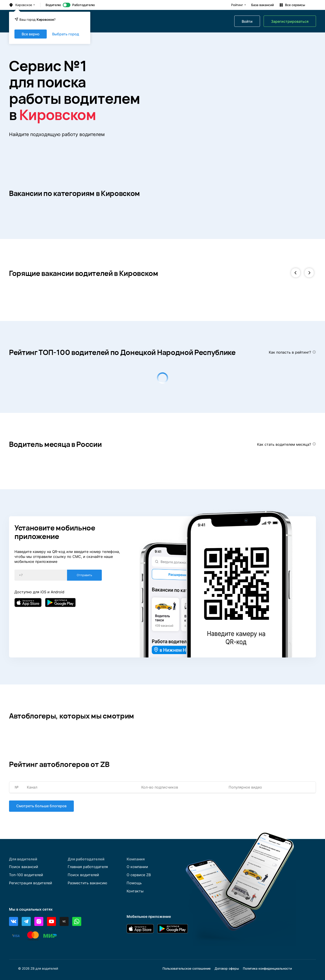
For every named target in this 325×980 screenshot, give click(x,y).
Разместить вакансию (87, 883)
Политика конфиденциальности (267, 969)
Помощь (134, 883)
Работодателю (84, 5)
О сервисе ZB (139, 875)
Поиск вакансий (24, 867)
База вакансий (262, 5)
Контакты (135, 891)
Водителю (53, 5)
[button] (296, 273)
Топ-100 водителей (26, 875)
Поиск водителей (83, 875)
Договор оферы (227, 969)
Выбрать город (66, 34)
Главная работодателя (88, 867)
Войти (247, 21)
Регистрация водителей (31, 883)
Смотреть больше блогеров (41, 806)
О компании (137, 867)
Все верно (31, 34)
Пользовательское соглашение (187, 969)
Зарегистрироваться (290, 21)
